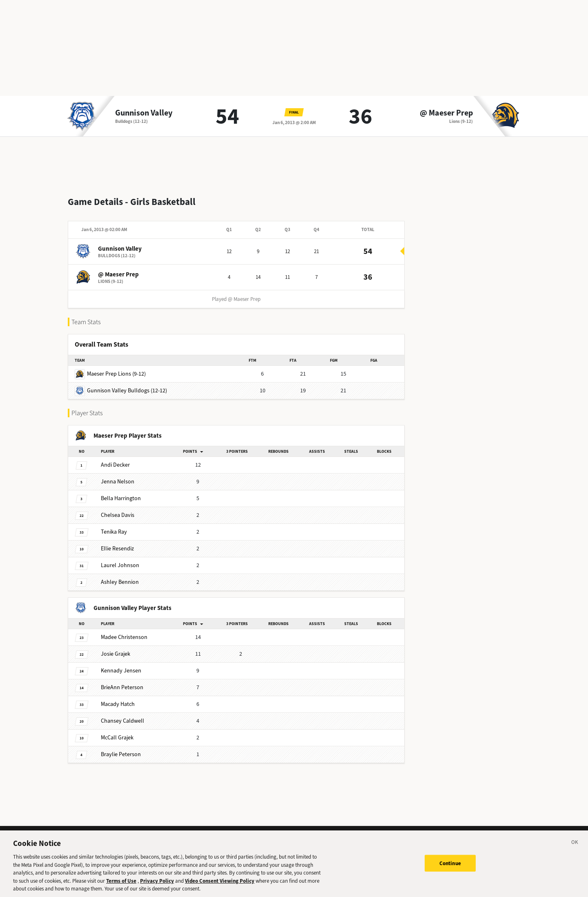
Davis (118, 509)
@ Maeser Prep (446, 113)
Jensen (121, 664)
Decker (115, 458)
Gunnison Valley (144, 113)
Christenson (124, 631)
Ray (114, 525)
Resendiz (117, 542)
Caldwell (122, 714)
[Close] (575, 848)
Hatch (118, 698)
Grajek (116, 647)
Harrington (121, 492)
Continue (450, 867)
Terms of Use (121, 885)
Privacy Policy (157, 885)
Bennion (120, 575)
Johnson (120, 559)
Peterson (122, 681)
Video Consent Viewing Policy (220, 885)
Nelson (118, 475)
